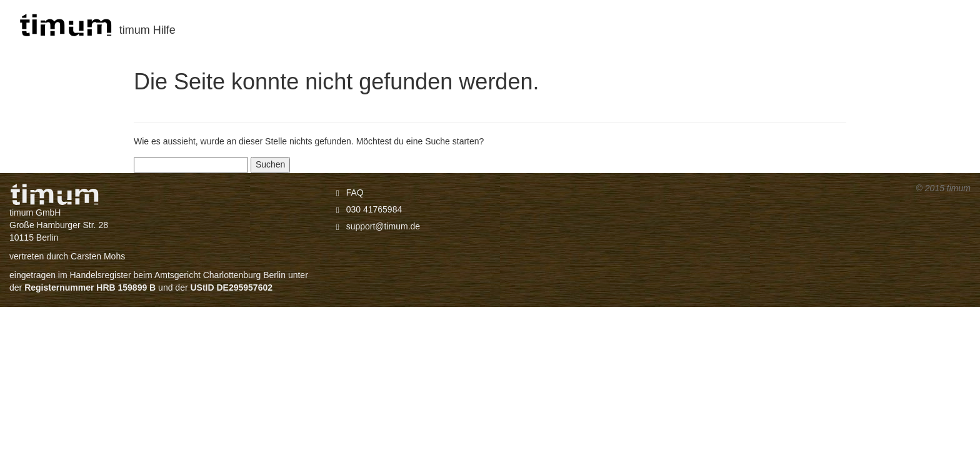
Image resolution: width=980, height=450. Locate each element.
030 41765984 (374, 209)
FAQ (355, 192)
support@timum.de (383, 226)
